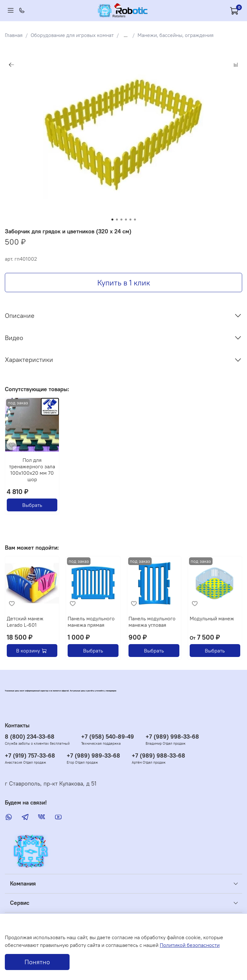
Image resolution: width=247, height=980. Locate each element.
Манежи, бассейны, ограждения (176, 35)
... (126, 35)
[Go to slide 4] (126, 220)
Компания (23, 884)
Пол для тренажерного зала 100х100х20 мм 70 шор (32, 470)
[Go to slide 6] (135, 220)
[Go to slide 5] (130, 220)
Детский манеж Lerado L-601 (25, 622)
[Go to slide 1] (112, 220)
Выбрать (32, 505)
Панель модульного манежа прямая (91, 622)
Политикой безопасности (190, 945)
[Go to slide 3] (121, 220)
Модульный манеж (212, 618)
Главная (14, 35)
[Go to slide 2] (117, 220)
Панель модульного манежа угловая (152, 622)
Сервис (20, 903)
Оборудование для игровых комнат (72, 35)
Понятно (37, 962)
